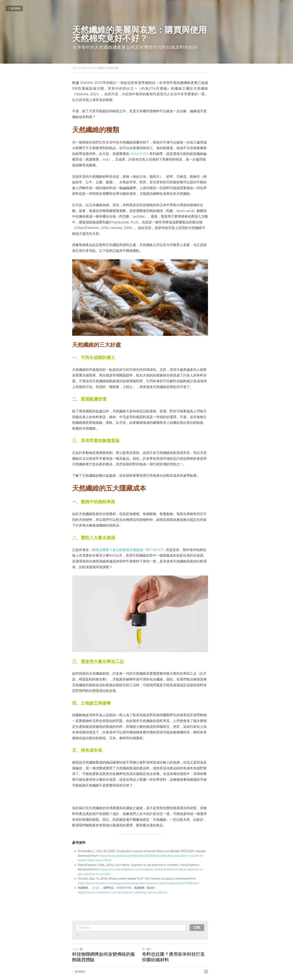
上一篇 (77, 935)
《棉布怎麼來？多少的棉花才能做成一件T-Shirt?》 (127, 534)
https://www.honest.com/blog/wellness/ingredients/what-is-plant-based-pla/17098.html (138, 869)
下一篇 (154, 935)
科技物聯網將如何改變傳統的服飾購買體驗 (108, 943)
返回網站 (14, 8)
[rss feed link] (219, 957)
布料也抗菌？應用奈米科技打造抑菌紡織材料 (184, 943)
